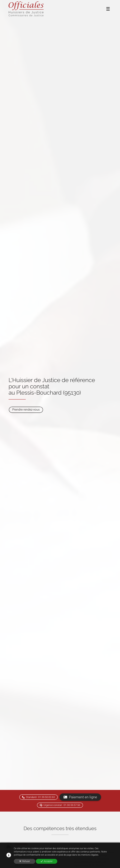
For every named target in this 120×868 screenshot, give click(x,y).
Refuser (25, 861)
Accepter (47, 861)
